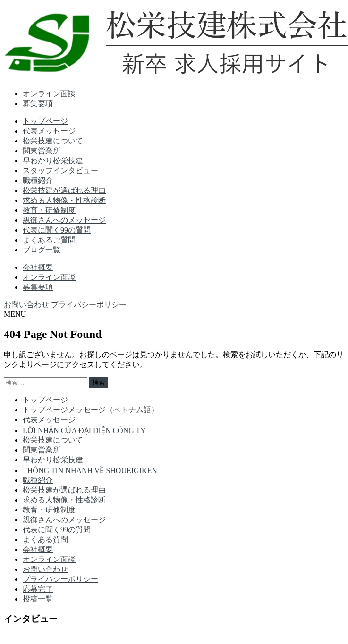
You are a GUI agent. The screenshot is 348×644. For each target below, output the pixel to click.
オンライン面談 (49, 94)
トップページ (45, 121)
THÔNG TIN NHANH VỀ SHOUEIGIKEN (90, 471)
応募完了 (38, 589)
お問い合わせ (26, 305)
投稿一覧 (38, 599)
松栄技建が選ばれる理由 (64, 190)
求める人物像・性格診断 (64, 200)
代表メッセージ (49, 131)
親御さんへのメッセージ (64, 220)
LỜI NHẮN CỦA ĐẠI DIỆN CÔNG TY (84, 431)
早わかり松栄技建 (53, 161)
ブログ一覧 (42, 250)
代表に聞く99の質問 (57, 230)
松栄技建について (53, 141)
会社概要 (38, 267)
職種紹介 (38, 180)
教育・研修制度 (49, 210)
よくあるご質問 (49, 240)
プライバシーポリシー (89, 305)
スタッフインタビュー (60, 171)
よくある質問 (45, 539)
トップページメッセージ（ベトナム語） (91, 410)
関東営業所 (42, 151)
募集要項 (38, 104)
